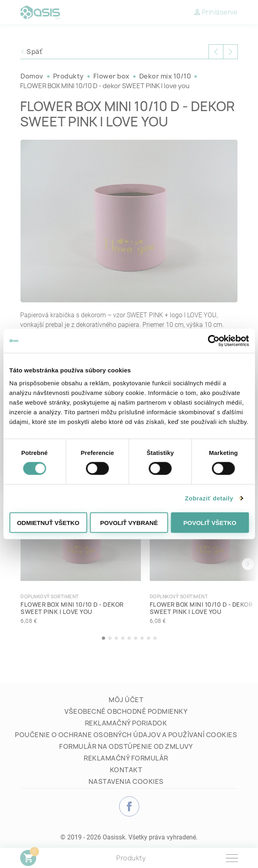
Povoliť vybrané (129, 522)
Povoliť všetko (210, 522)
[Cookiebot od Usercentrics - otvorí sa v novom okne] (214, 341)
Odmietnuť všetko (48, 522)
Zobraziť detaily (209, 498)
